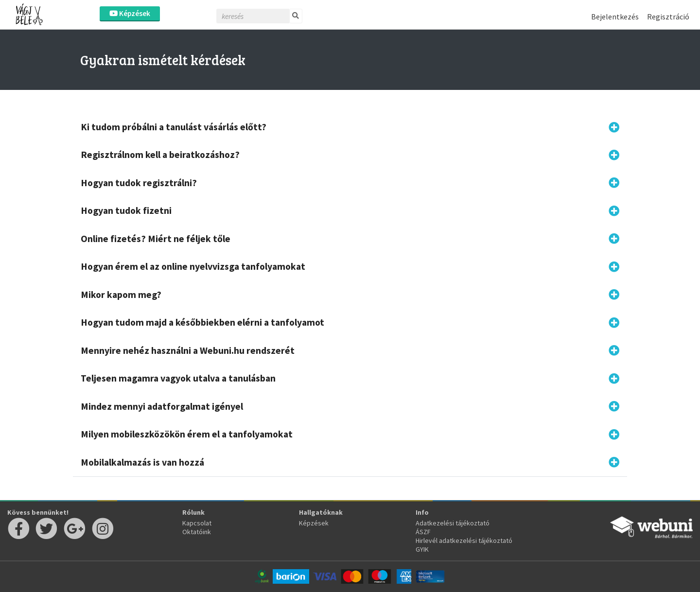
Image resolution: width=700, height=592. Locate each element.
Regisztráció (668, 17)
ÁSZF (423, 532)
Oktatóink (197, 532)
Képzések (130, 13)
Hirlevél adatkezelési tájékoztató (464, 540)
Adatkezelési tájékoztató (453, 523)
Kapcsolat (197, 523)
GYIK (422, 549)
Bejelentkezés (615, 17)
